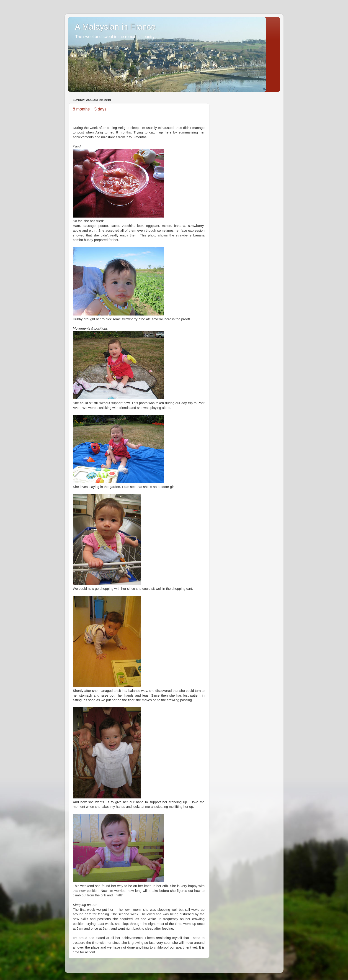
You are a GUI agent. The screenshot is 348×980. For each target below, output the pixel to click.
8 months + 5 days (90, 109)
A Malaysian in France (115, 27)
